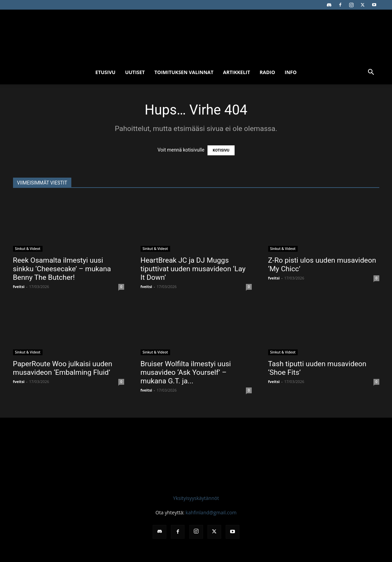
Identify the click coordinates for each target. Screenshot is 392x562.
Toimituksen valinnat (184, 72)
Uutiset (135, 72)
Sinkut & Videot (28, 249)
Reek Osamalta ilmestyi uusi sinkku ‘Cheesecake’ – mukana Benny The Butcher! (62, 269)
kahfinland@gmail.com (211, 512)
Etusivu (105, 72)
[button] (371, 73)
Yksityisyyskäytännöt (196, 498)
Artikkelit (236, 72)
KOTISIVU (221, 150)
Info (291, 72)
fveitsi (19, 286)
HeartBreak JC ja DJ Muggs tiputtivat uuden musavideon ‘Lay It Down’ (193, 269)
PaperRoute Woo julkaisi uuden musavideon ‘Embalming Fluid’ (63, 368)
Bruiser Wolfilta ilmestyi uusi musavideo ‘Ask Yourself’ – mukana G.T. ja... (186, 372)
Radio (267, 72)
